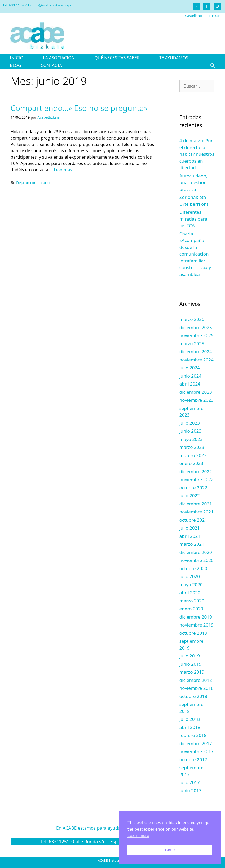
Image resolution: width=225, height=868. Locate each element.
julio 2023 (190, 423)
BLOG (16, 65)
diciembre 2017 (196, 743)
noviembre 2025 (197, 335)
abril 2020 (190, 592)
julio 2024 (190, 368)
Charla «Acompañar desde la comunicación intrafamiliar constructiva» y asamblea (195, 254)
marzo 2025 (192, 344)
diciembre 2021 (196, 504)
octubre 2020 (193, 568)
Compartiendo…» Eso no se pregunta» (79, 108)
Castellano (193, 16)
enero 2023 (191, 463)
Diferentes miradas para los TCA (193, 219)
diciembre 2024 (196, 352)
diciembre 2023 (196, 392)
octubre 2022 (193, 488)
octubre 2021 (193, 520)
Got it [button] (170, 850)
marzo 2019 (192, 672)
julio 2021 (190, 528)
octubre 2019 (193, 633)
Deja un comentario (33, 183)
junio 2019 (190, 664)
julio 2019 (190, 656)
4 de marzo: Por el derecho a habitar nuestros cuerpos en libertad (197, 154)
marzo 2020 (192, 601)
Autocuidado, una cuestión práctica (193, 182)
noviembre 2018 (197, 688)
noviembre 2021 (197, 512)
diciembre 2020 (196, 552)
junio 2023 (190, 431)
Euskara (215, 16)
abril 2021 (190, 536)
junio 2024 (190, 376)
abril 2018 (190, 727)
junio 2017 (190, 791)
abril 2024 (190, 384)
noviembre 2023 (197, 400)
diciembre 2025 (196, 327)
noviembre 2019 (197, 625)
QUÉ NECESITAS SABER (117, 58)
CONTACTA (51, 65)
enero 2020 (191, 609)
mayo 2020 (191, 585)
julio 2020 (190, 576)
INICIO (17, 58)
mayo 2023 (191, 439)
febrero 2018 (193, 735)
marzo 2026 (192, 319)
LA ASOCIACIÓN (59, 58)
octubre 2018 (193, 696)
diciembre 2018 (196, 680)
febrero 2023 (193, 455)
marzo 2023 (192, 447)
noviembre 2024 (197, 360)
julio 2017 (190, 782)
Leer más (63, 170)
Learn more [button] (138, 836)
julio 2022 (190, 496)
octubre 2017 (193, 760)
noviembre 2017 (197, 751)
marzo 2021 (192, 544)
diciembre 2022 (196, 471)
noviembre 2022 (197, 479)
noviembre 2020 (197, 560)
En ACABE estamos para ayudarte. (112, 828)
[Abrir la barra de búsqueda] (212, 66)
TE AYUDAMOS (174, 58)
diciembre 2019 (196, 617)
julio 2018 (190, 719)
